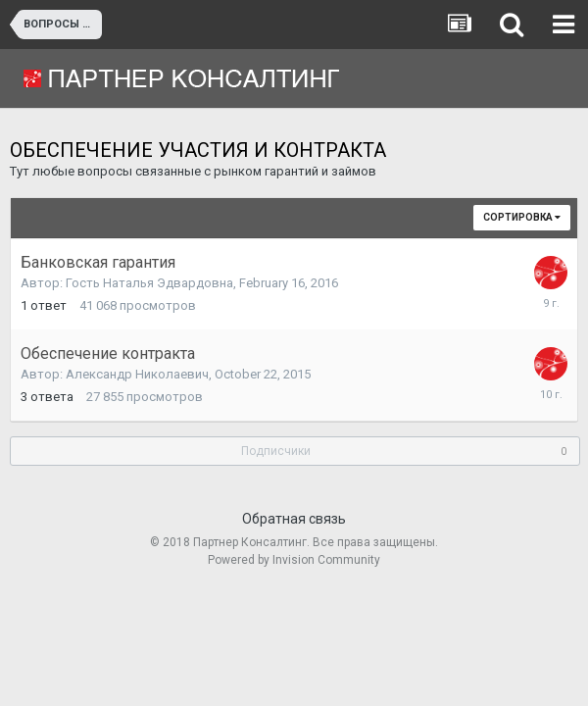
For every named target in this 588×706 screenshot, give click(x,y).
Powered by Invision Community (294, 560)
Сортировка (522, 217)
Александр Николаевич (137, 374)
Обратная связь (294, 519)
